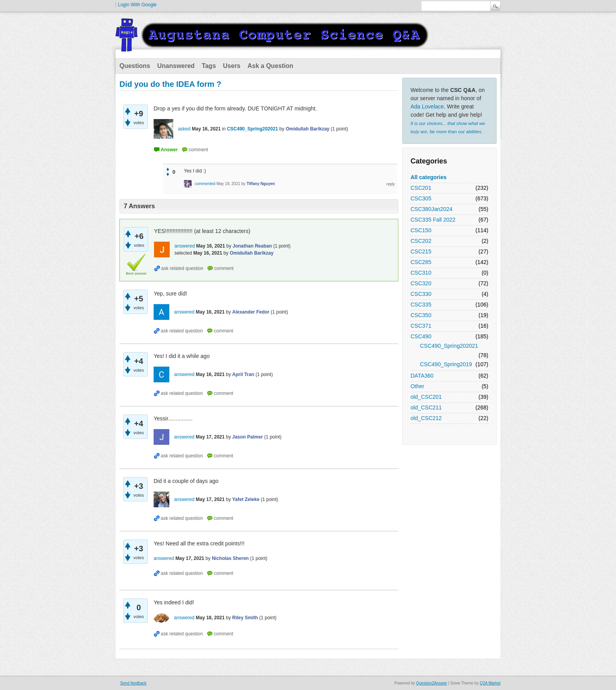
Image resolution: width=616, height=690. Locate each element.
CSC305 (421, 198)
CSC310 (421, 273)
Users (232, 66)
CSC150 (421, 230)
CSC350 (421, 315)
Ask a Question (270, 66)
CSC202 (421, 241)
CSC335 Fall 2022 (433, 220)
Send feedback (133, 683)
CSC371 (421, 326)
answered (185, 246)
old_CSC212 (426, 418)
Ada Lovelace (427, 106)
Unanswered (176, 66)
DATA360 (422, 376)
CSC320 (421, 283)
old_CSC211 (426, 407)
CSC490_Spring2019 (446, 364)
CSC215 (421, 251)
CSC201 (421, 188)
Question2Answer (432, 683)
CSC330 (421, 294)
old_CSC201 (426, 397)
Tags (209, 66)
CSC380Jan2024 (432, 209)
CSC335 (421, 305)
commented (205, 184)
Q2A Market (490, 683)
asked (184, 129)
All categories (429, 177)
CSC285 (421, 262)
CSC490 (421, 336)
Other (417, 386)
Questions (135, 66)
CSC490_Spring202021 (449, 346)
